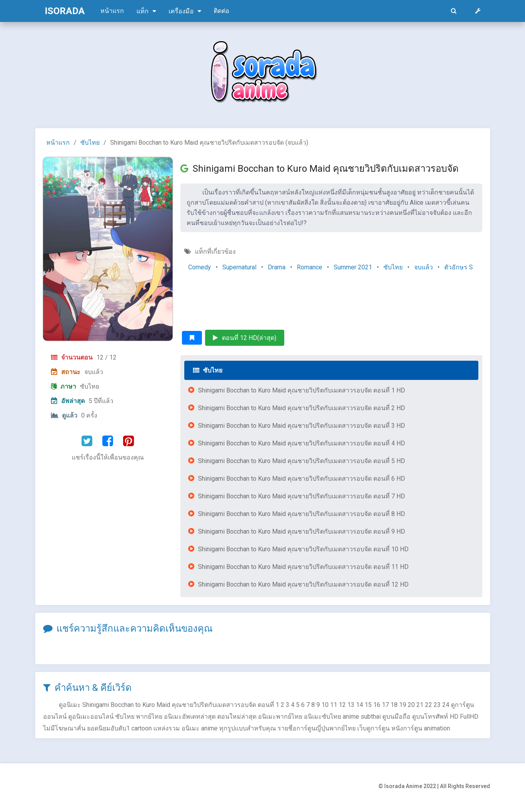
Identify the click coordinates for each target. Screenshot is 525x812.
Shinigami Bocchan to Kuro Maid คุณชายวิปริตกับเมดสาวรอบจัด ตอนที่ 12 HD (303, 584)
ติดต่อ (222, 11)
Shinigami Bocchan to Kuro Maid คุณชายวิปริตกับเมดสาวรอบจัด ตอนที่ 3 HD (302, 426)
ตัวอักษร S (459, 267)
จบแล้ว (423, 267)
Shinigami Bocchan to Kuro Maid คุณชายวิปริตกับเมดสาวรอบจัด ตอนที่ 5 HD (302, 461)
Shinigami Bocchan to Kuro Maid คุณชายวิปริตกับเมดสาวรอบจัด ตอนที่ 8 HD (302, 514)
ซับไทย (90, 143)
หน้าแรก (112, 11)
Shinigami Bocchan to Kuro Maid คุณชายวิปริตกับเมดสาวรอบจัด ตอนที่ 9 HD (302, 531)
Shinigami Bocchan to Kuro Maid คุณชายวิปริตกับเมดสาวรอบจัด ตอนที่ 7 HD (302, 496)
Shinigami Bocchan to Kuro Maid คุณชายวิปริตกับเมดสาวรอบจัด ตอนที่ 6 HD (302, 479)
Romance (310, 267)
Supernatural (239, 267)
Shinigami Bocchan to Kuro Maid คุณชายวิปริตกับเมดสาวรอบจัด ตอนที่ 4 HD (302, 443)
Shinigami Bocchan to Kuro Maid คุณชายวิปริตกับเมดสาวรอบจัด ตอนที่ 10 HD (303, 549)
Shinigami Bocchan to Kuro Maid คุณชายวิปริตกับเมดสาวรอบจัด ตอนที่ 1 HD (302, 390)
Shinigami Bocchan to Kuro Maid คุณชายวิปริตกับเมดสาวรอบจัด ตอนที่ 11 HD (303, 567)
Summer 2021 (353, 267)
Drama (277, 267)
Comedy (200, 267)
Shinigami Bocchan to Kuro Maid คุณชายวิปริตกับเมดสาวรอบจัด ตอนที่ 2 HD (302, 408)
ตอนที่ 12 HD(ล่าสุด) (245, 338)
